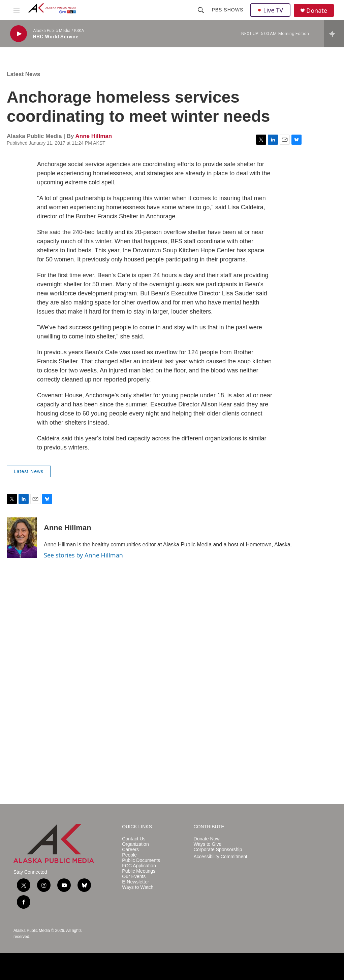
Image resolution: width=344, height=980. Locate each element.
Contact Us (134, 839)
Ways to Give (208, 844)
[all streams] (334, 34)
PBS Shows (227, 10)
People (129, 855)
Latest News (23, 74)
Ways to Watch (138, 887)
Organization (135, 844)
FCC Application (139, 866)
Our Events (134, 877)
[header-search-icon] (201, 10)
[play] (19, 34)
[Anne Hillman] (22, 538)
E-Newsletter (135, 882)
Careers (130, 850)
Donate (317, 11)
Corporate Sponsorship (218, 850)
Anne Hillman (93, 136)
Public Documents (141, 860)
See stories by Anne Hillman (83, 555)
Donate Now (207, 839)
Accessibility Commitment (221, 857)
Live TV (270, 10)
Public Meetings (139, 871)
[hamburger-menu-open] (17, 10)
